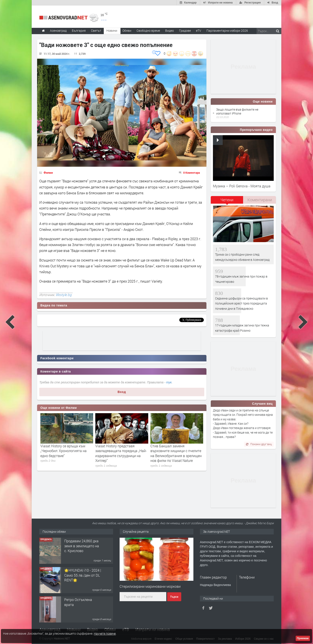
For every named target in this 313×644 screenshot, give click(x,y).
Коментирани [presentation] (260, 200)
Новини (112, 31)
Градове (185, 31)
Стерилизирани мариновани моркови (150, 586)
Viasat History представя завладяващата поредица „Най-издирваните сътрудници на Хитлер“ (121, 453)
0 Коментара (192, 173)
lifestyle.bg (64, 295)
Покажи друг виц (259, 444)
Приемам (303, 638)
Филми (48, 173)
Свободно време (148, 31)
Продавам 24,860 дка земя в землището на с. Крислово (82, 546)
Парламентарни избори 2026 (227, 31)
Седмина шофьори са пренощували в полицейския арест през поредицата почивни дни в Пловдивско (241, 303)
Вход (122, 392)
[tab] (227, 201)
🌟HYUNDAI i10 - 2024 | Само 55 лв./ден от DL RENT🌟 (83, 575)
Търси (174, 597)
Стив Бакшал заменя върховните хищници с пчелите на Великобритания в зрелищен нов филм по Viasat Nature (176, 453)
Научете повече (105, 633)
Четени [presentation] (227, 200)
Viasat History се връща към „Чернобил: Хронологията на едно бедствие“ (63, 451)
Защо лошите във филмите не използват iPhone (237, 111)
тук (169, 382)
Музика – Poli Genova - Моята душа (242, 186)
